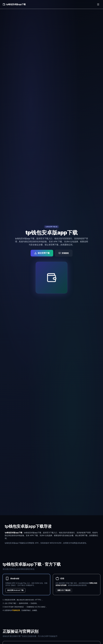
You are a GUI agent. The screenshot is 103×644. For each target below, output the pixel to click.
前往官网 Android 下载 (15, 590)
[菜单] (98, 4)
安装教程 (64, 253)
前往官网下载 (42, 253)
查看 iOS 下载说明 (64, 590)
